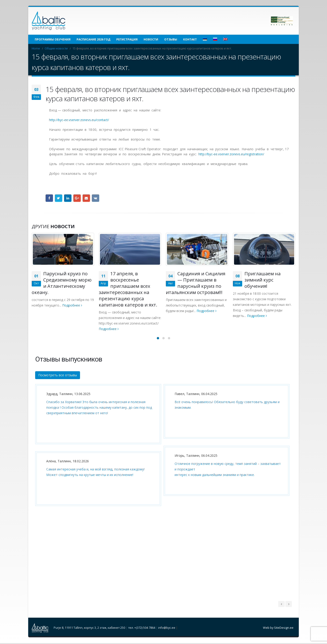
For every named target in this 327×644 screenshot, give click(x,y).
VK (96, 198)
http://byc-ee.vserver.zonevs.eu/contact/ (79, 120)
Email (86, 198)
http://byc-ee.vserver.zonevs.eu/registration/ (231, 154)
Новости (151, 39)
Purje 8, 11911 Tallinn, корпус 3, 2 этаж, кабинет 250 (89, 628)
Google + (77, 198)
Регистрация (127, 39)
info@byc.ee (167, 628)
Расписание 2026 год (93, 39)
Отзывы (171, 39)
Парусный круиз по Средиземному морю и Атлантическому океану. (62, 283)
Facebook (49, 198)
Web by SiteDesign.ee (278, 628)
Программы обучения (53, 39)
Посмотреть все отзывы (58, 376)
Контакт (190, 39)
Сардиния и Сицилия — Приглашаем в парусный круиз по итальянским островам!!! (196, 283)
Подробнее (72, 305)
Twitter (59, 198)
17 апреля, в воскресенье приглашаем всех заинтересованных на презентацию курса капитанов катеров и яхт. (128, 289)
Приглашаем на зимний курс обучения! (262, 280)
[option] (97, 449)
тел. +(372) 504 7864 (142, 628)
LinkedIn (68, 198)
